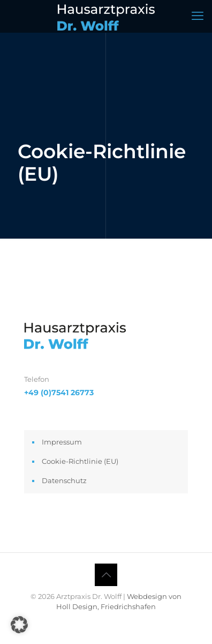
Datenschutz (64, 480)
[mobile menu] (198, 16)
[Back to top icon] (106, 575)
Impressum (62, 442)
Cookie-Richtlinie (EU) (80, 461)
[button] (19, 625)
